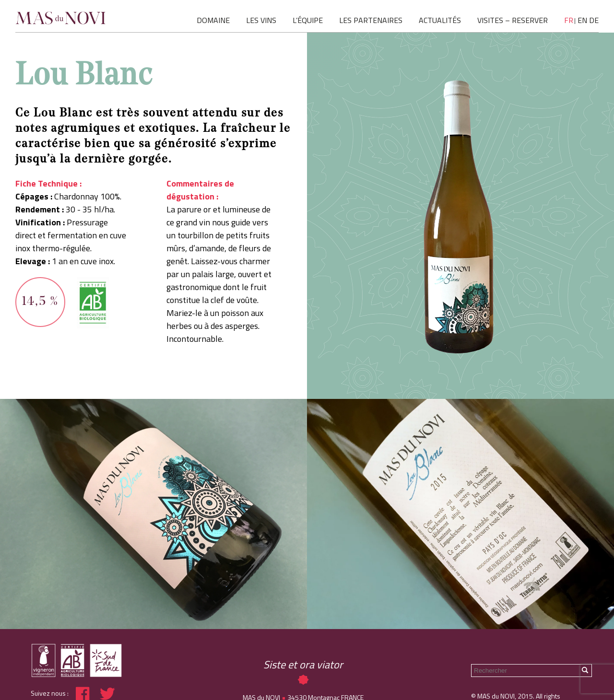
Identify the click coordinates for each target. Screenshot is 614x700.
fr (569, 20)
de (594, 20)
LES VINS (261, 20)
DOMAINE (213, 20)
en (582, 20)
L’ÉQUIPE (308, 20)
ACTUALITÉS (440, 20)
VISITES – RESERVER (513, 20)
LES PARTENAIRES (371, 20)
